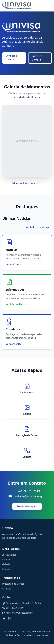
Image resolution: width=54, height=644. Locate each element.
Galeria (6, 564)
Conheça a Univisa (12, 58)
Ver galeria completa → (27, 183)
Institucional (9, 555)
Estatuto (7, 589)
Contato (7, 569)
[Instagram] (10, 619)
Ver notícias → (14, 264)
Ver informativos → (17, 304)
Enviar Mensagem (27, 506)
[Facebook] (4, 619)
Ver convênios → (15, 344)
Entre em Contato (37, 58)
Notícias (7, 559)
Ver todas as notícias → (39, 227)
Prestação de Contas (13, 584)
